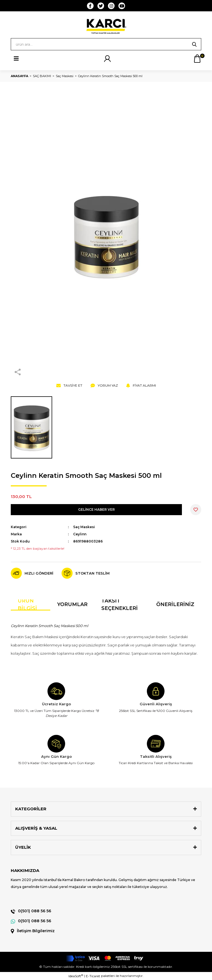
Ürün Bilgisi (27, 605)
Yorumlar (72, 604)
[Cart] (197, 59)
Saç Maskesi (84, 527)
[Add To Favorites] (196, 510)
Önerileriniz (175, 604)
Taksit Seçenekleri (120, 605)
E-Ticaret (93, 976)
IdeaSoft (76, 976)
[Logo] (106, 26)
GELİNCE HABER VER (96, 509)
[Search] (106, 44)
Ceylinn (80, 534)
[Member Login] (107, 59)
